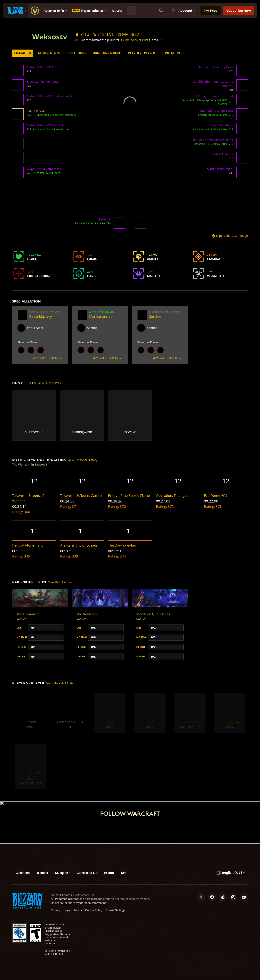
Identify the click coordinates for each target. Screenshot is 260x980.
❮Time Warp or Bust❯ (136, 40)
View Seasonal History (82, 460)
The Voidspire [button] (87, 614)
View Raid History (60, 582)
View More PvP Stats (60, 683)
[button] (129, 34)
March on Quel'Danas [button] (153, 614)
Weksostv (50, 37)
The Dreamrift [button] (28, 614)
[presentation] (16, 11)
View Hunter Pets (49, 383)
